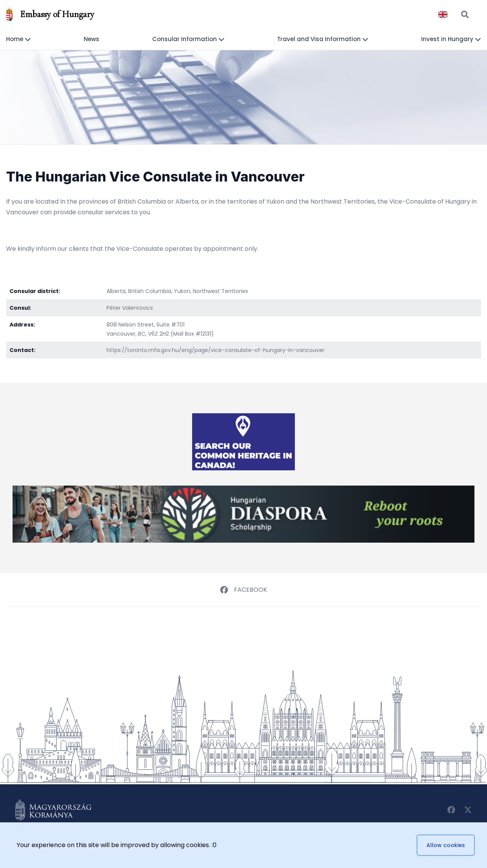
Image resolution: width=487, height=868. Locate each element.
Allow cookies (446, 845)
